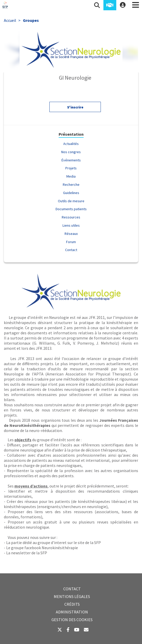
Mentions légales (72, 596)
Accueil (10, 20)
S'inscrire (75, 108)
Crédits (72, 604)
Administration (72, 612)
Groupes (31, 20)
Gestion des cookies (72, 620)
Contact (72, 589)
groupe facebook (26, 548)
